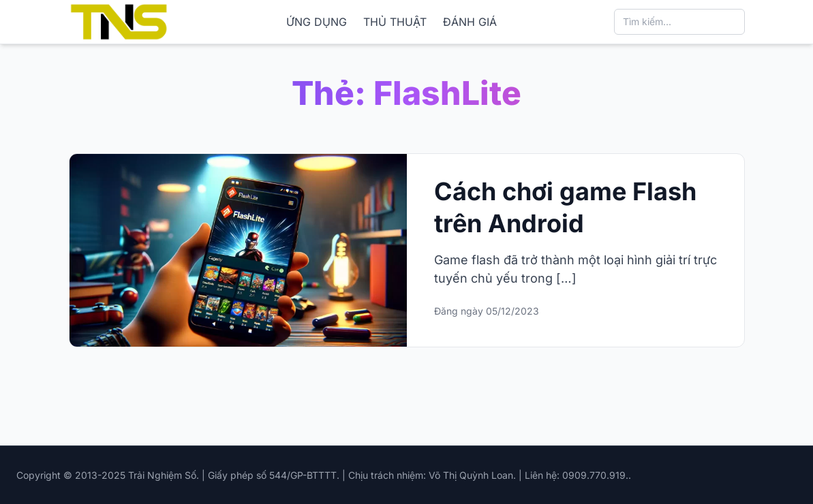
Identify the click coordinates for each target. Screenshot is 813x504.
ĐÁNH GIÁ (470, 22)
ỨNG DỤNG (317, 22)
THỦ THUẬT (395, 22)
